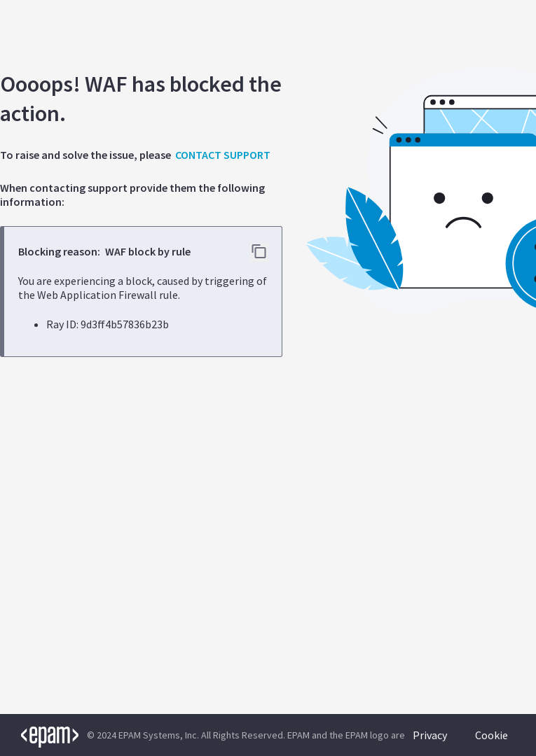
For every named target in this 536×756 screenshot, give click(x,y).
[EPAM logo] (39, 735)
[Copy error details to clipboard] (259, 252)
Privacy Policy (430, 742)
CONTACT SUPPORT (223, 155)
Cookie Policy (492, 742)
